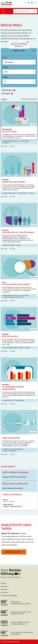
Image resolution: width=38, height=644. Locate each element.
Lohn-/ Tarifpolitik (23, 193)
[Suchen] (35, 11)
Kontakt (3, 583)
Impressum (4, 589)
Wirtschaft (6, 143)
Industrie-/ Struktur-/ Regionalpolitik (13, 449)
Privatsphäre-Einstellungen (9, 596)
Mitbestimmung (19, 400)
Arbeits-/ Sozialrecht (9, 245)
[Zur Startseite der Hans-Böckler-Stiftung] (7, 6)
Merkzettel (4, 586)
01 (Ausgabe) (7, 93)
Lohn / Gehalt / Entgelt (9, 193)
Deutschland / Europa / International (13, 297)
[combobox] (23, 11)
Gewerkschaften (8, 400)
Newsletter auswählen (13, 552)
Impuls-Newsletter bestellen (13, 488)
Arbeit (32, 193)
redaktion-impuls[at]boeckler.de (12, 506)
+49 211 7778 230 (9, 501)
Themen (19, 61)
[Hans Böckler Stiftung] (11, 577)
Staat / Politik (25, 141)
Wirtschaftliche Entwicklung (11, 141)
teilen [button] (12, 146)
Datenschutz (5, 592)
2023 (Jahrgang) (8, 90)
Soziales (28, 348)
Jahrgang (19, 70)
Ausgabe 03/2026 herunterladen (15, 477)
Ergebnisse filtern (19, 51)
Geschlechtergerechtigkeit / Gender (13, 348)
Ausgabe (19, 80)
